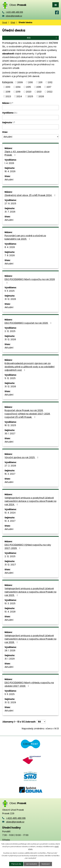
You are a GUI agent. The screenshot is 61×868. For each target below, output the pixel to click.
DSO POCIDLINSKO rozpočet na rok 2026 (28, 323)
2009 (20, 82)
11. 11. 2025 (10, 291)
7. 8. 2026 (10, 255)
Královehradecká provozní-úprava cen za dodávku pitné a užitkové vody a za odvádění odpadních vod (30, 367)
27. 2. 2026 (10, 466)
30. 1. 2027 (10, 434)
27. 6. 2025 (10, 203)
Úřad (13, 22)
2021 (39, 92)
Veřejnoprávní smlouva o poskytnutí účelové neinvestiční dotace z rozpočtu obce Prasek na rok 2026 (30, 639)
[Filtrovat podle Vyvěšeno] (30, 118)
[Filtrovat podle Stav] (30, 137)
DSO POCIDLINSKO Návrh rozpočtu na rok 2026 (30, 281)
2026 (41, 96)
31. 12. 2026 (10, 299)
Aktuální (9, 180)
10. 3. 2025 (10, 603)
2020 (29, 92)
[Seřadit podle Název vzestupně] (13, 102)
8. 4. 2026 (10, 247)
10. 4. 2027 (10, 521)
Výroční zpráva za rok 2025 (22, 457)
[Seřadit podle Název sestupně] (13, 103)
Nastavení (46, 864)
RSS (42, 38)
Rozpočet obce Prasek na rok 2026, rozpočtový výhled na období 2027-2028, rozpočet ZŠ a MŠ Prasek (27, 414)
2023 (8, 96)
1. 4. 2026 (9, 163)
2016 (39, 87)
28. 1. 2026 (10, 650)
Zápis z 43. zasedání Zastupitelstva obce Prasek (27, 153)
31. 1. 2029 (10, 659)
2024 (19, 96)
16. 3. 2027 (10, 474)
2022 (50, 92)
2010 (30, 82)
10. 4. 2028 (10, 612)
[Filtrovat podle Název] (30, 108)
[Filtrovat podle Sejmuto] (30, 127)
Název (7, 103)
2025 (30, 96)
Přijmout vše (16, 864)
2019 (18, 92)
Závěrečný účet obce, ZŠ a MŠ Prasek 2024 (30, 195)
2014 (18, 87)
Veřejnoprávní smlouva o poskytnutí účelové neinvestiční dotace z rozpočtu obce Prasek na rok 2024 (30, 501)
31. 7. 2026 (10, 212)
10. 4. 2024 (10, 513)
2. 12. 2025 (10, 331)
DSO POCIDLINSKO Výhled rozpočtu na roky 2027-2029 (28, 546)
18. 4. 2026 (10, 171)
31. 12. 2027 (10, 565)
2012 (50, 82)
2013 (8, 87)
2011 (40, 82)
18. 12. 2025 (10, 425)
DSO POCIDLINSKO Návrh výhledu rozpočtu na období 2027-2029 (29, 684)
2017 (49, 87)
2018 (8, 92)
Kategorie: (8, 82)
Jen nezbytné (31, 864)
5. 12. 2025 (10, 378)
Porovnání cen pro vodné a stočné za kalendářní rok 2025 (25, 237)
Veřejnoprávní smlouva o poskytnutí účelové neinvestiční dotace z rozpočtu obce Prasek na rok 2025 (30, 592)
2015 (28, 87)
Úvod (5, 22)
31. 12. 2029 (10, 702)
